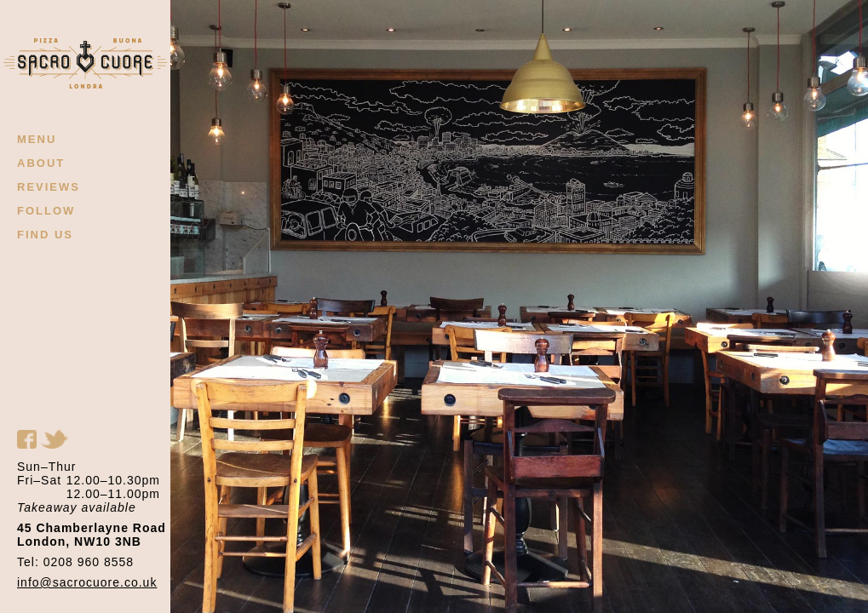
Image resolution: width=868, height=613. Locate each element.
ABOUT (41, 163)
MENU (37, 139)
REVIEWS (49, 187)
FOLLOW (46, 211)
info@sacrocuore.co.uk (87, 582)
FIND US (45, 235)
